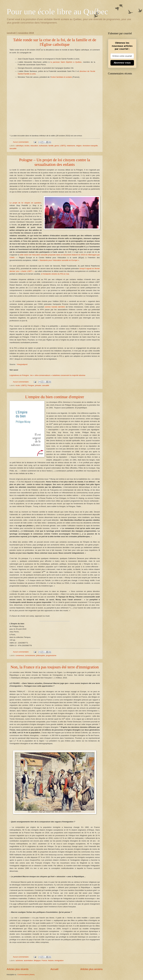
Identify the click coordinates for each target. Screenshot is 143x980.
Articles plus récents (18, 969)
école (18, 385)
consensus (20, 655)
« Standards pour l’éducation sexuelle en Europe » (59, 260)
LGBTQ (63, 146)
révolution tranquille (90, 146)
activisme (19, 960)
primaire (38, 385)
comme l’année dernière (55, 307)
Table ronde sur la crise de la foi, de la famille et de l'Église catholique (55, 42)
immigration (59, 960)
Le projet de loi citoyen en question (25, 203)
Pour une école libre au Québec (57, 12)
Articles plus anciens (91, 969)
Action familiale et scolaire (61, 77)
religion (79, 146)
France (44, 960)
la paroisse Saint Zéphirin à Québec (66, 62)
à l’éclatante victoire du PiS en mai (55, 274)
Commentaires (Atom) (26, 975)
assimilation (28, 960)
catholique (20, 146)
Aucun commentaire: (21, 142)
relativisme (71, 146)
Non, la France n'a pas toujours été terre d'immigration (55, 667)
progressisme (51, 655)
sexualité (13, 148)
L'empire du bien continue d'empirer (55, 397)
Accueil (54, 969)
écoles (27, 146)
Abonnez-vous (122, 63)
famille (51, 146)
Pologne (31, 385)
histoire (51, 960)
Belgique (37, 960)
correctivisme (30, 655)
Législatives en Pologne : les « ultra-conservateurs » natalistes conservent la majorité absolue (47, 375)
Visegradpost (22, 364)
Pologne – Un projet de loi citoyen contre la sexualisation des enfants (55, 162)
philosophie (40, 655)
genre (57, 146)
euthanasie (43, 146)
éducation (34, 146)
